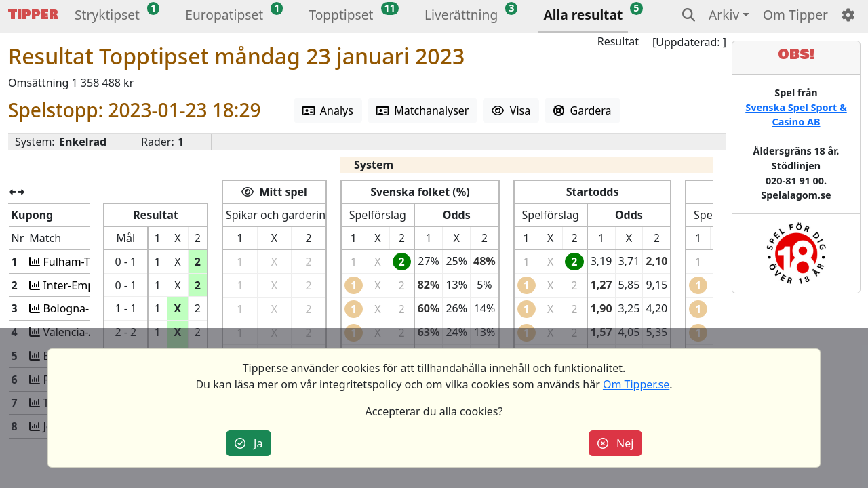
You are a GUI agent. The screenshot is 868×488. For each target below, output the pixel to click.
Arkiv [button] (724, 15)
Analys (328, 110)
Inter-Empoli (73, 285)
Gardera (582, 110)
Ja (249, 443)
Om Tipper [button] (795, 15)
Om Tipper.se (636, 384)
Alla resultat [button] (583, 15)
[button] (107, 17)
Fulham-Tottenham (90, 262)
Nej (616, 443)
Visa (511, 110)
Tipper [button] (33, 15)
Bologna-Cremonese (94, 308)
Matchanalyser (423, 110)
